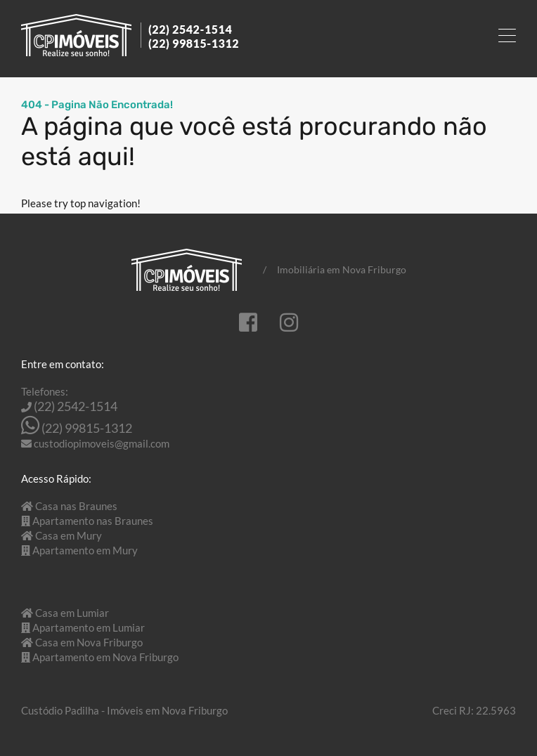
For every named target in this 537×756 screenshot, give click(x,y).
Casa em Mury (69, 535)
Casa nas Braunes (76, 506)
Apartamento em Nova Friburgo (105, 657)
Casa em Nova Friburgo (89, 642)
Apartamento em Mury (85, 550)
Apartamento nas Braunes (93, 521)
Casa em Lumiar (72, 613)
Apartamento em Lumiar (89, 627)
